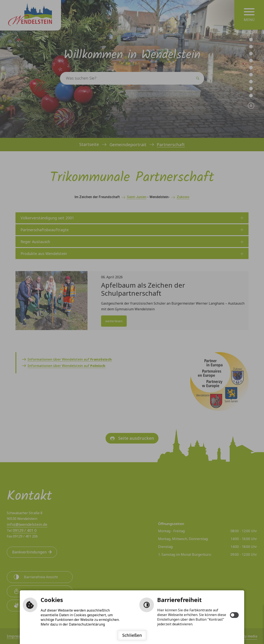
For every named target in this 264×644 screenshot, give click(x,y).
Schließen (132, 635)
